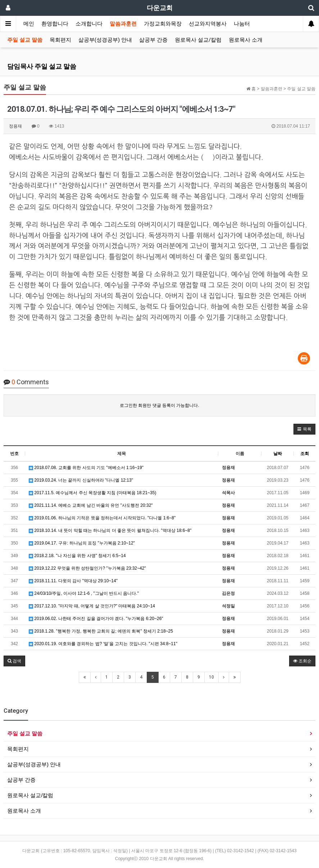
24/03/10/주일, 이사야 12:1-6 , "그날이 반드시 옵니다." (84, 593)
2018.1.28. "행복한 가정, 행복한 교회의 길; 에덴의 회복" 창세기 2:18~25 (101, 631)
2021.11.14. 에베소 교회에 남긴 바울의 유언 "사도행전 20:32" (91, 505)
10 (211, 677)
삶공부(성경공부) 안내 (105, 40)
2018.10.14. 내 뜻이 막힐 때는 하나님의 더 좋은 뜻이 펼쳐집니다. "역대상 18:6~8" (110, 531)
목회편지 (60, 40)
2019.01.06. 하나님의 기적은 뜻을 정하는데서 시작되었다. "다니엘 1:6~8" (102, 518)
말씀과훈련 (123, 24)
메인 (29, 24)
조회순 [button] (302, 661)
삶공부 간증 (153, 40)
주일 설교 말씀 (25, 40)
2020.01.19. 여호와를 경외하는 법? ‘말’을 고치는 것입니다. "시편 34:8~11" (103, 644)
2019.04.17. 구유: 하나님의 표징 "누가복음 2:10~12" (82, 543)
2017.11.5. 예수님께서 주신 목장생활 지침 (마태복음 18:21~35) (92, 493)
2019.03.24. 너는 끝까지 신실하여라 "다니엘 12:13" (81, 480)
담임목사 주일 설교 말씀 (42, 66)
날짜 (278, 454)
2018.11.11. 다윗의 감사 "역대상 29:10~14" (73, 581)
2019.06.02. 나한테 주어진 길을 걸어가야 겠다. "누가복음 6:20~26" (96, 619)
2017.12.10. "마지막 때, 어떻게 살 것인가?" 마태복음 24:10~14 (92, 606)
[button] (304, 429)
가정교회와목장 (163, 24)
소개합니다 (89, 24)
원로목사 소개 (246, 40)
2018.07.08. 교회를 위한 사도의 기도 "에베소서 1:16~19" (86, 468)
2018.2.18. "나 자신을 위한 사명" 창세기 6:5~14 (77, 556)
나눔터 (242, 24)
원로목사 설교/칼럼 (198, 40)
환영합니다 (55, 24)
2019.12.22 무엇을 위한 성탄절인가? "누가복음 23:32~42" (87, 568)
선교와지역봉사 (208, 24)
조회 (305, 454)
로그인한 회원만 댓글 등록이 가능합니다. (159, 405)
